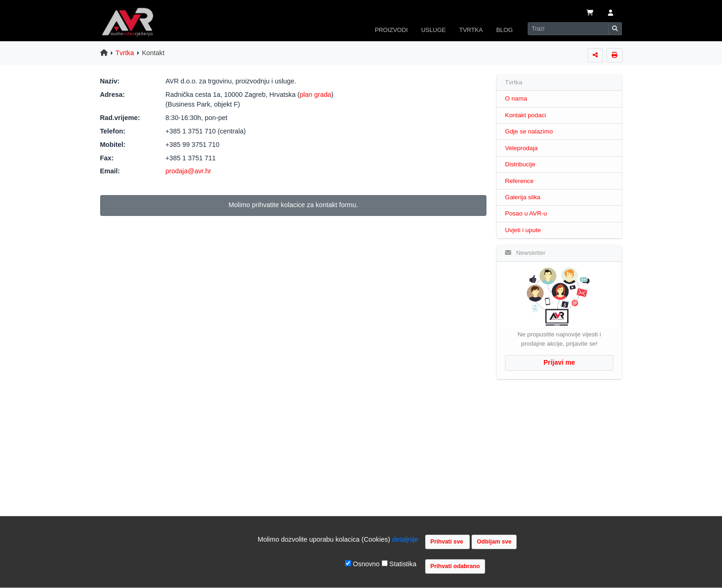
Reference (519, 181)
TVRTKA (471, 30)
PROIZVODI (391, 30)
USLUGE (433, 30)
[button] (610, 13)
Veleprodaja (521, 148)
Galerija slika (523, 197)
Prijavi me (559, 362)
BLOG (505, 30)
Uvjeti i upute (523, 230)
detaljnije (405, 539)
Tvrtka (125, 53)
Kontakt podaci (526, 115)
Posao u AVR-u (526, 213)
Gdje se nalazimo (529, 131)
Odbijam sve (494, 542)
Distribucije (520, 164)
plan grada (315, 95)
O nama (516, 98)
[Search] (568, 29)
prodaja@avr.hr (188, 171)
